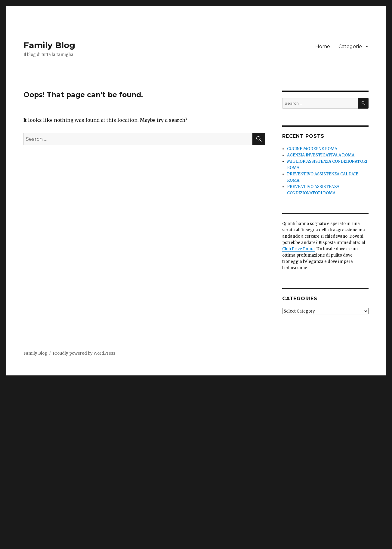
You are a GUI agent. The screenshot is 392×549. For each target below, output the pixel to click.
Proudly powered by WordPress (84, 353)
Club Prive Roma (298, 249)
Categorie (350, 46)
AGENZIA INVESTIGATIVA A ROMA (321, 155)
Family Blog (49, 45)
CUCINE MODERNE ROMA (312, 149)
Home (323, 46)
